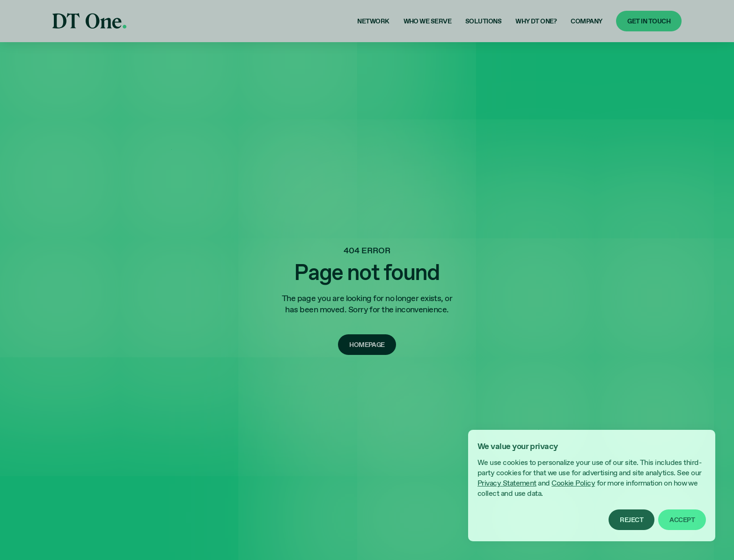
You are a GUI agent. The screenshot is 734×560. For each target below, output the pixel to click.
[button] (631, 520)
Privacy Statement (507, 483)
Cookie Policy (573, 483)
